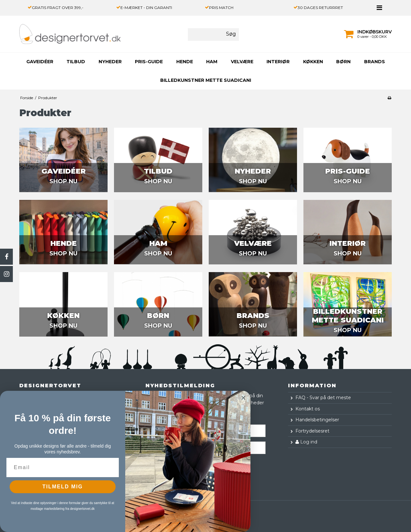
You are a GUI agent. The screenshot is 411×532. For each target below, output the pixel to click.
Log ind (306, 442)
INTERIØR (278, 62)
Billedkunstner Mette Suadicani (206, 80)
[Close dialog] (243, 398)
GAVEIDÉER (40, 62)
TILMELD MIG (63, 487)
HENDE (185, 62)
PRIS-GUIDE (149, 62)
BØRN (343, 62)
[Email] (63, 468)
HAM (212, 62)
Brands (375, 62)
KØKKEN (313, 62)
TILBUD (76, 62)
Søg (231, 34)
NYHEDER (110, 62)
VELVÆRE (242, 62)
